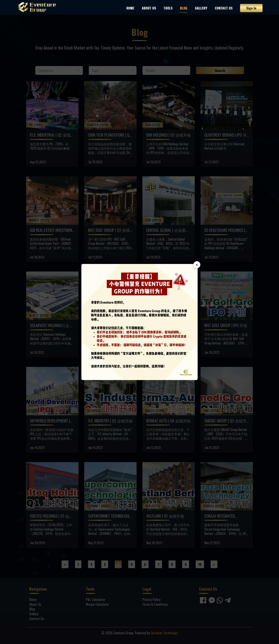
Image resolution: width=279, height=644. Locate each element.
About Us (149, 8)
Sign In (251, 8)
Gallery (201, 8)
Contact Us (224, 8)
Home (130, 8)
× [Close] (197, 265)
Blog (184, 8)
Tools (168, 8)
